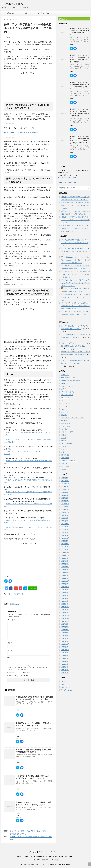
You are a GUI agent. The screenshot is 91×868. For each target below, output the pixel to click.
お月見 (64, 389)
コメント (11, 620)
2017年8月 (65, 627)
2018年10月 (65, 587)
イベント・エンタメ (68, 392)
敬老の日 (64, 435)
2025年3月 (65, 495)
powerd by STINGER (63, 864)
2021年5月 (65, 524)
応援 (15, 594)
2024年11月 (65, 501)
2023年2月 (65, 509)
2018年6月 (65, 598)
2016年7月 (65, 658)
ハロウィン (65, 412)
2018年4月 (65, 604)
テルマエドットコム (12, 4)
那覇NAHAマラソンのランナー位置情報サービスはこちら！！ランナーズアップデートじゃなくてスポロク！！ (75, 260)
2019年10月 (65, 555)
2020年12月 (65, 535)
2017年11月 (65, 618)
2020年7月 (65, 541)
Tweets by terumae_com (67, 182)
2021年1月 (65, 532)
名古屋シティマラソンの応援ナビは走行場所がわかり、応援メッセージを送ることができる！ (79, 112)
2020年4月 (65, 547)
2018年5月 (65, 601)
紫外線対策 (65, 455)
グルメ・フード (67, 403)
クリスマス (65, 401)
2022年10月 (65, 512)
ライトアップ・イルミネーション (72, 418)
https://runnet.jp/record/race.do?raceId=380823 (22, 133)
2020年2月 (65, 550)
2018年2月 (65, 610)
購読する (63, 19)
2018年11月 (65, 584)
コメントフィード (67, 687)
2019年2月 (65, 575)
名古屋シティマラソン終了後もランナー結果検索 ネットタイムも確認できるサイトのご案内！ (80, 58)
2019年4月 (65, 570)
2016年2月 (65, 673)
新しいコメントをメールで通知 (20, 673)
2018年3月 (65, 607)
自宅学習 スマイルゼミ (69, 461)
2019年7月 (65, 564)
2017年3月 (65, 635)
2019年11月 (65, 552)
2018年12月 (65, 581)
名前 (10, 643)
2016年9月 (65, 653)
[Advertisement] (29, 88)
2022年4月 (65, 515)
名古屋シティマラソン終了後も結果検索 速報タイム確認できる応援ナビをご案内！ (80, 86)
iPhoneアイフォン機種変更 (71, 380)
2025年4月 (65, 492)
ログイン (64, 681)
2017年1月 (65, 641)
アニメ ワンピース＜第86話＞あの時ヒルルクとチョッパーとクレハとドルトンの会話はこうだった (75, 283)
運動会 (64, 469)
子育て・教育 (66, 426)
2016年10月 (65, 650)
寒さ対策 (64, 429)
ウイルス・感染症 (67, 395)
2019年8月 (65, 561)
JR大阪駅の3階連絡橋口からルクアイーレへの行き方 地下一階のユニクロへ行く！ (75, 251)
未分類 (64, 438)
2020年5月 (65, 544)
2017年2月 (65, 638)
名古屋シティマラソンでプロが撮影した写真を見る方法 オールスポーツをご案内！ (79, 32)
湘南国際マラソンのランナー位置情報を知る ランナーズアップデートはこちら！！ (76, 297)
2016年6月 (65, 661)
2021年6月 (65, 521)
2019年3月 (65, 572)
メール (11, 650)
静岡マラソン (22, 594)
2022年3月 (65, 518)
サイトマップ (27, 13)
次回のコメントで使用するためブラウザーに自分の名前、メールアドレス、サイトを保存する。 (28, 668)
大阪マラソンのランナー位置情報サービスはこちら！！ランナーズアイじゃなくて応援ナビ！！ (76, 274)
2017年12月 (65, 615)
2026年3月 (65, 478)
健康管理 (64, 421)
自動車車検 (65, 458)
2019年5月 (65, 567)
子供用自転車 (66, 423)
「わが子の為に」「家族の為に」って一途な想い (45, 860)
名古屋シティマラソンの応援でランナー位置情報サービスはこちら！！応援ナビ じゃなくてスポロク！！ (79, 140)
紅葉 (63, 452)
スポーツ (64, 409)
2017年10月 (65, 621)
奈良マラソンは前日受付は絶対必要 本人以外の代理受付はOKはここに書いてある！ (75, 314)
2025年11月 (65, 487)
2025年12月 (65, 484)
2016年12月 (65, 644)
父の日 (64, 446)
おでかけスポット (67, 386)
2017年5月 (65, 633)
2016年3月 (65, 670)
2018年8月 (65, 593)
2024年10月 (65, 504)
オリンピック (66, 398)
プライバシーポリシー (44, 13)
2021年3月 (65, 527)
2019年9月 (65, 558)
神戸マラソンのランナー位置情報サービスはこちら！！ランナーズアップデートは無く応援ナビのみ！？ (76, 306)
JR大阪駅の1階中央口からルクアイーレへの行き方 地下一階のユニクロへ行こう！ (75, 243)
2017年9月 (65, 624)
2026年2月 (65, 481)
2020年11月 (65, 538)
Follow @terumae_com (67, 178)
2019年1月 (65, 578)
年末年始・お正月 (67, 432)
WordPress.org (67, 690)
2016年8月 (65, 656)
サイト (10, 658)
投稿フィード (66, 684)
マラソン (10, 594)
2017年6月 (65, 630)
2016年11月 (65, 647)
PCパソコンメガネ (68, 383)
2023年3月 (65, 507)
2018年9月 (65, 590)
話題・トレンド (67, 466)
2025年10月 (65, 489)
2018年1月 (65, 613)
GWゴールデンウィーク (69, 378)
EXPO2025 (65, 375)
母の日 (64, 441)
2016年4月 (65, 667)
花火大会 (64, 464)
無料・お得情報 (67, 443)
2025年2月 (65, 498)
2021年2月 (65, 530)
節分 (63, 449)
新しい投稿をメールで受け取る (20, 676)
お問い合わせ (10, 13)
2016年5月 (65, 664)
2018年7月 (65, 595)
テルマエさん (15, 604)
